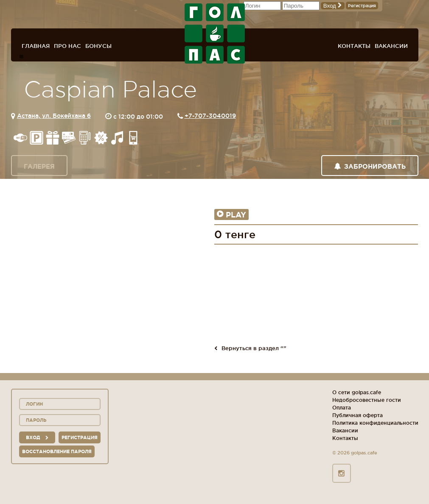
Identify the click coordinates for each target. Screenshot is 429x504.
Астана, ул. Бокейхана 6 (54, 116)
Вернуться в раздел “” (250, 348)
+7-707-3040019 (210, 116)
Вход (333, 6)
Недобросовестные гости (367, 400)
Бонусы (98, 46)
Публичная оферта (357, 415)
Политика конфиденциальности (375, 423)
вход (37, 437)
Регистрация (362, 6)
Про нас (67, 46)
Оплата (342, 408)
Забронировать (370, 166)
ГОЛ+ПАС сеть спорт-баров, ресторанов (215, 33)
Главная (36, 46)
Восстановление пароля (57, 451)
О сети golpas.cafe (357, 392)
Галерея (39, 166)
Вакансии (391, 46)
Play (231, 214)
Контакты (354, 46)
